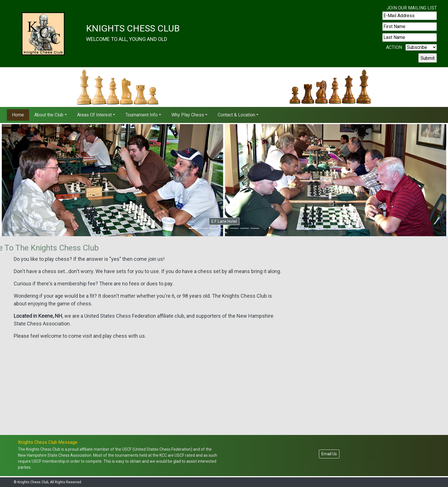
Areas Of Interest (94, 115)
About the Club (49, 115)
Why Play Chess (188, 115)
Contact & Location (236, 115)
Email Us (329, 454)
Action (394, 47)
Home (18, 115)
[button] (34, 180)
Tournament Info (142, 115)
